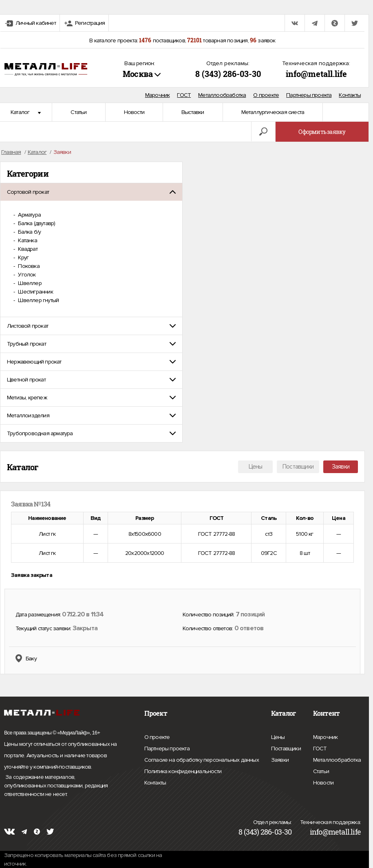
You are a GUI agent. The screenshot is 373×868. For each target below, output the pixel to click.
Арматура (29, 215)
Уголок (26, 275)
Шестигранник (35, 292)
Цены (256, 467)
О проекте (266, 95)
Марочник (158, 95)
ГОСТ (184, 95)
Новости (134, 112)
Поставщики (298, 467)
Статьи (78, 112)
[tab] (91, 192)
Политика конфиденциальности (183, 772)
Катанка (27, 240)
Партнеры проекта (309, 95)
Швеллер (29, 283)
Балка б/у (29, 232)
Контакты (350, 95)
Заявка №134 (31, 504)
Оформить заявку (322, 132)
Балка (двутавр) (36, 223)
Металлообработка (222, 95)
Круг (23, 258)
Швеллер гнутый (38, 300)
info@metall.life (316, 74)
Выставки (193, 112)
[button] (91, 192)
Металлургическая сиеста (273, 112)
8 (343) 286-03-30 (228, 74)
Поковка (28, 266)
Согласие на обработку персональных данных (202, 760)
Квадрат (27, 249)
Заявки (341, 467)
